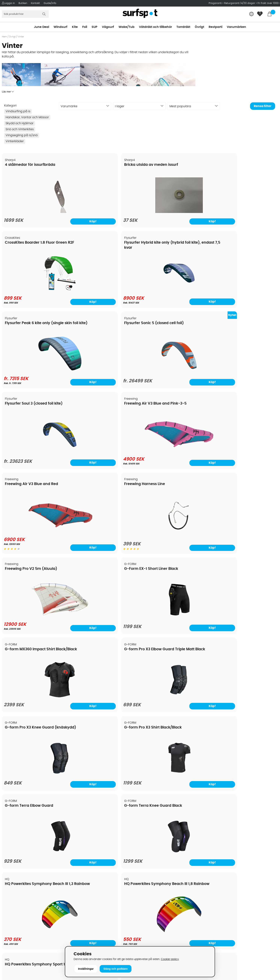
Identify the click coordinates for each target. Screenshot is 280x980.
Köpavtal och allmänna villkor (26, 849)
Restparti (215, 27)
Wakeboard (151, 860)
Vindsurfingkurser (17, 900)
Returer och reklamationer (23, 871)
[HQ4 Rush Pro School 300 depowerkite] (105, 693)
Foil (85, 27)
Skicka (268, 864)
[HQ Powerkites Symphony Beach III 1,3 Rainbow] (175, 532)
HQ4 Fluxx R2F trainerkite (167, 565)
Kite (75, 27)
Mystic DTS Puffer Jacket (237, 645)
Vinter (21, 37)
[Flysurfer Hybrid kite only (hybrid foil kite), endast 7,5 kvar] (245, 212)
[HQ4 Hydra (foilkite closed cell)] (245, 612)
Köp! (263, 223)
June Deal (41, 27)
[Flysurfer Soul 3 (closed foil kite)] (175, 293)
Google (217, 890)
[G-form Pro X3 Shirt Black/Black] (245, 455)
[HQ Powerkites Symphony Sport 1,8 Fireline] (35, 613)
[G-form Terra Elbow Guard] (35, 533)
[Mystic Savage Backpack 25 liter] (175, 778)
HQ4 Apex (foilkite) (92, 565)
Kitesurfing (150, 849)
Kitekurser (11, 894)
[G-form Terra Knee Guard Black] (105, 533)
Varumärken (236, 27)
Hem (4, 37)
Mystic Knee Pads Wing (26, 729)
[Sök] (25, 14)
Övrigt (199, 27)
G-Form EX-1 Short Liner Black (242, 325)
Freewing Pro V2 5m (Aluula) (171, 325)
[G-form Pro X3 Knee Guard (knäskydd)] (175, 455)
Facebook (219, 909)
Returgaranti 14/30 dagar (240, 3)
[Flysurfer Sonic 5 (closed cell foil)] (105, 293)
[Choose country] (252, 14)
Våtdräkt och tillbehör (155, 27)
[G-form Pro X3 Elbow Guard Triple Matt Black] (105, 455)
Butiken (23, 3)
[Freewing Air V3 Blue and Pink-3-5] (245, 289)
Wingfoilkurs (13, 905)
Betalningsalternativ (19, 855)
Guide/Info (50, 3)
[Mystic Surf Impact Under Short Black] (245, 778)
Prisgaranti (216, 3)
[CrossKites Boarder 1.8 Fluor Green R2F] (175, 212)
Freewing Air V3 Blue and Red (32, 325)
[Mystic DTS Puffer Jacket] (245, 693)
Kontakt (35, 3)
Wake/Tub (127, 27)
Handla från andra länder (23, 866)
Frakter (9, 860)
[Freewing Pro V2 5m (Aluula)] (175, 373)
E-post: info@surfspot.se (92, 944)
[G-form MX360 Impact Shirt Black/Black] (35, 455)
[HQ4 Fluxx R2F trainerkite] (175, 612)
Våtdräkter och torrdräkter (162, 871)
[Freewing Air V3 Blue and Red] (35, 370)
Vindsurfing (151, 843)
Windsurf (60, 27)
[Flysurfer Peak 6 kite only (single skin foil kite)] (35, 292)
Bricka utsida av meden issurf (102, 165)
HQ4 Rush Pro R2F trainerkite (31, 645)
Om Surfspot (13, 843)
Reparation (12, 888)
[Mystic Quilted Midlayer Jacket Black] (105, 776)
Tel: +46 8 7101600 (86, 939)
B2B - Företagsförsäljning (22, 877)
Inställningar (86, 969)
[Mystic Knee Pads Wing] (35, 778)
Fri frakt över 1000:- (269, 3)
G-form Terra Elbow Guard (29, 485)
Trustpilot (218, 927)
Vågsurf (108, 27)
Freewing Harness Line (95, 325)
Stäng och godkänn (116, 969)
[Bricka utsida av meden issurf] (105, 213)
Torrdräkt (183, 27)
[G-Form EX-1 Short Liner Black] (245, 374)
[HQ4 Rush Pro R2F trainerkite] (35, 692)
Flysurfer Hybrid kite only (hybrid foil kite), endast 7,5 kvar (240, 170)
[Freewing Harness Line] (105, 373)
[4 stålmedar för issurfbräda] (35, 213)
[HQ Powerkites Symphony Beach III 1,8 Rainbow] (245, 532)
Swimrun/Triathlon (156, 877)
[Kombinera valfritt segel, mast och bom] (175, 694)
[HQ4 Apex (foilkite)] (105, 612)
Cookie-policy (170, 959)
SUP (94, 27)
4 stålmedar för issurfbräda (30, 165)
